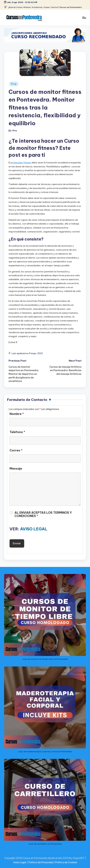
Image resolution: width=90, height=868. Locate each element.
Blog (14, 84)
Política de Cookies (66, 862)
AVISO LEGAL (34, 529)
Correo (16, 450)
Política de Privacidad (41, 862)
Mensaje (16, 469)
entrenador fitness (21, 163)
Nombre (17, 414)
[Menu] (84, 18)
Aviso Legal (20, 862)
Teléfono (17, 432)
